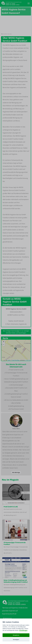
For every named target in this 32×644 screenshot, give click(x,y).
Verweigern (16, 640)
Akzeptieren (16, 635)
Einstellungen (23, 630)
